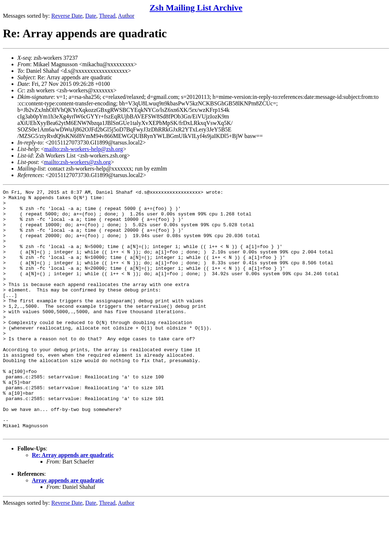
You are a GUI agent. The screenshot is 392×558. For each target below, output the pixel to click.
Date (91, 16)
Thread (107, 16)
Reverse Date (67, 16)
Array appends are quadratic (68, 529)
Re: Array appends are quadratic (73, 504)
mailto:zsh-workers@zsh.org (77, 162)
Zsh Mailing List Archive (196, 8)
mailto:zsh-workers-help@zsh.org (84, 149)
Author (126, 16)
